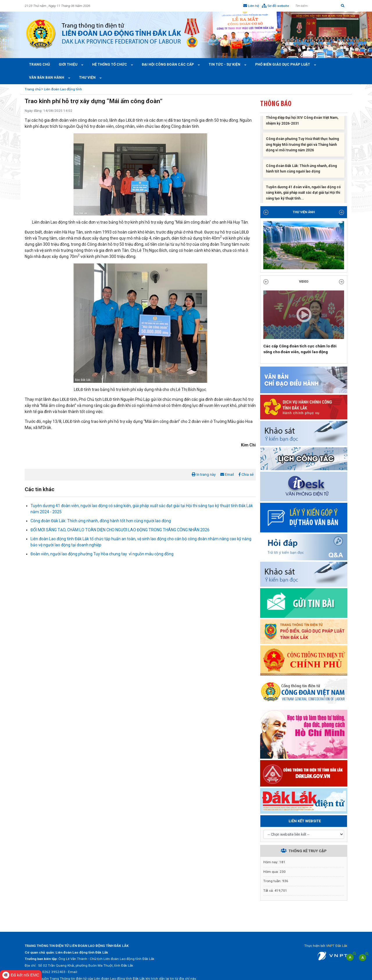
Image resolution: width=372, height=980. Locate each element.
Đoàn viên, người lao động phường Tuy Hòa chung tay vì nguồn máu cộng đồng (102, 554)
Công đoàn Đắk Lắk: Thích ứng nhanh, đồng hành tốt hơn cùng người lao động (101, 521)
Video (304, 282)
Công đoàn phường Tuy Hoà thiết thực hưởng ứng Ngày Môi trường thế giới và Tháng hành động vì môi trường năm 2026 (302, 147)
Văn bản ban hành (47, 78)
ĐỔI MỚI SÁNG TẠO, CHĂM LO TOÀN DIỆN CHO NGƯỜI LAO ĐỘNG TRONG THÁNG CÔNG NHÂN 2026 (120, 530)
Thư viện (88, 78)
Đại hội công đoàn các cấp (168, 64)
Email (227, 474)
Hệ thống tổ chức (110, 64)
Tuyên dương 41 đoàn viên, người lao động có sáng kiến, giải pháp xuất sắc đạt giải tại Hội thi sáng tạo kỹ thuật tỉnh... (303, 195)
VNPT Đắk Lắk (337, 946)
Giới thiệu (68, 64)
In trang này (204, 474)
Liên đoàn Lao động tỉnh (63, 89)
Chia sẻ (246, 474)
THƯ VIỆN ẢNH (304, 212)
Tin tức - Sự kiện (225, 64)
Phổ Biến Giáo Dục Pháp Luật (283, 64)
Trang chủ (40, 64)
